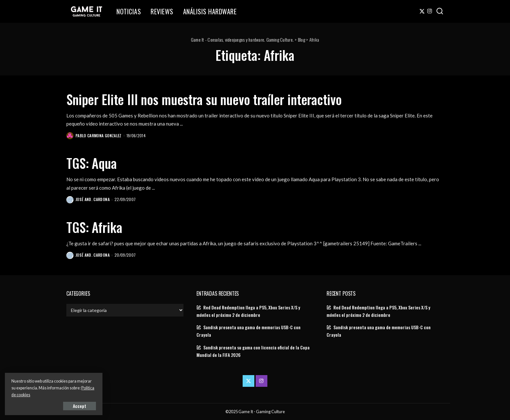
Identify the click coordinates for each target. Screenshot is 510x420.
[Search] (440, 11)
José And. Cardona (93, 199)
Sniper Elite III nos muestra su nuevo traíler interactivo (204, 99)
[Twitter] (422, 11)
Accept (80, 406)
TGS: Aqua (92, 163)
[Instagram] (430, 11)
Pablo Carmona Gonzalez (99, 135)
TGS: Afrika (94, 227)
